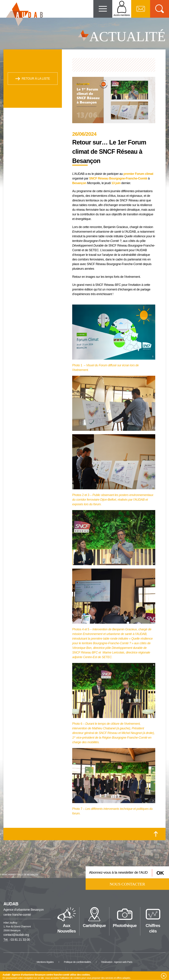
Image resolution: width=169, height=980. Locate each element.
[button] (164, 976)
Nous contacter (127, 884)
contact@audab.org (16, 935)
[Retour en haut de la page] (156, 834)
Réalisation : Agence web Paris (117, 962)
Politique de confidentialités (78, 962)
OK (160, 873)
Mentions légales (45, 962)
